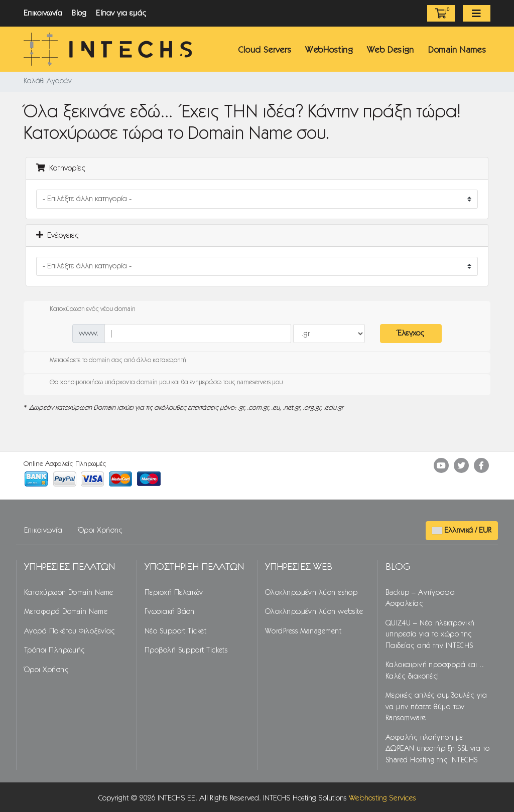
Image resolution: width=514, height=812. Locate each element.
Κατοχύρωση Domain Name (69, 593)
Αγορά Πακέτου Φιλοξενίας (70, 631)
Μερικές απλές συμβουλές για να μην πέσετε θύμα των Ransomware (436, 707)
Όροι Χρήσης (101, 531)
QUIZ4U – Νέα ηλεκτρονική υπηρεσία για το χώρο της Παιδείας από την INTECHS (430, 635)
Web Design (391, 50)
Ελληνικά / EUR (462, 530)
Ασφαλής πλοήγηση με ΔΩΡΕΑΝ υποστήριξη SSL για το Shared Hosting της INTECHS (438, 749)
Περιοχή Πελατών (174, 593)
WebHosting (329, 50)
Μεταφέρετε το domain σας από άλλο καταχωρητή (110, 361)
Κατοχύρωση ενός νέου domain (85, 309)
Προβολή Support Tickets (186, 651)
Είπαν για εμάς (121, 13)
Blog (79, 13)
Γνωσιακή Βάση (170, 612)
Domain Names (457, 50)
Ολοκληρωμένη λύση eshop (311, 593)
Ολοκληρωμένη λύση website (314, 612)
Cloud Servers (265, 50)
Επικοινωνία (43, 13)
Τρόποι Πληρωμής (55, 651)
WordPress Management (303, 631)
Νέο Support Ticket (175, 631)
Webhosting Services (382, 798)
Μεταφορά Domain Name (66, 612)
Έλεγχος (411, 333)
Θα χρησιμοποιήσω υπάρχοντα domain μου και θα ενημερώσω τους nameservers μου (158, 383)
